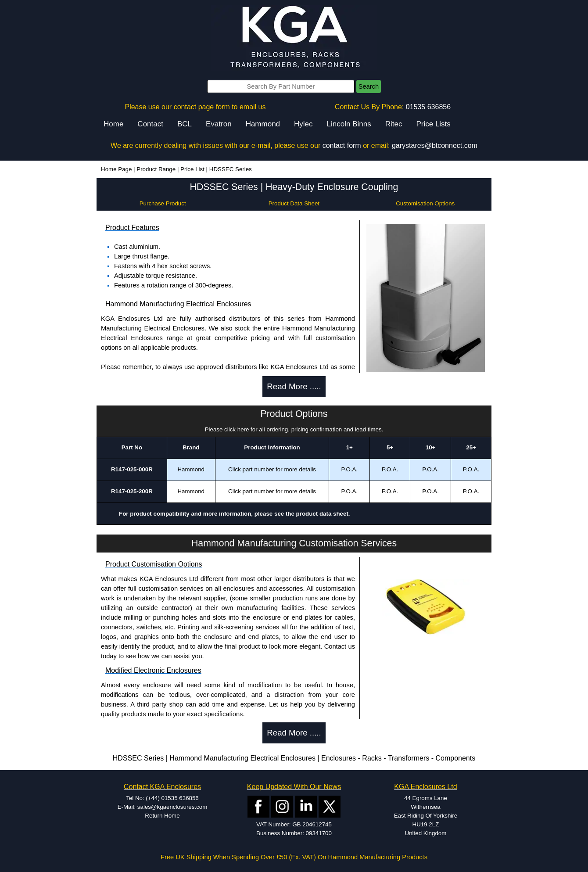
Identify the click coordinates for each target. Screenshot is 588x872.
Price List (192, 169)
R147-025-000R (132, 469)
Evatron (219, 124)
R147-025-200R (132, 491)
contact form (342, 145)
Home (113, 124)
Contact (150, 124)
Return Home (162, 816)
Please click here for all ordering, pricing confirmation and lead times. (294, 429)
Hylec (303, 124)
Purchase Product (163, 203)
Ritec (394, 124)
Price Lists (433, 124)
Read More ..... (294, 386)
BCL (185, 124)
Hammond (263, 124)
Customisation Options (425, 203)
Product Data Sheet (294, 203)
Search (369, 86)
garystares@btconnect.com (435, 145)
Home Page (116, 169)
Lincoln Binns (349, 124)
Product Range (156, 169)
